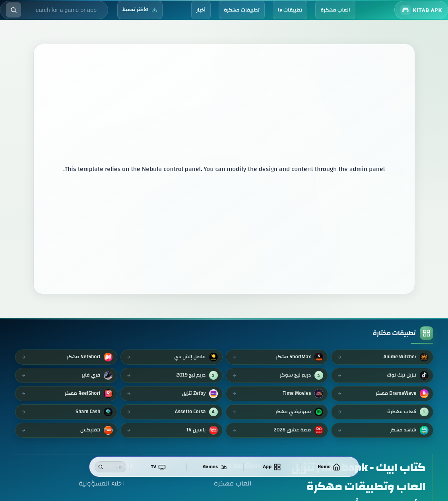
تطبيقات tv (290, 10)
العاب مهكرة (335, 10)
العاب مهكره (233, 483)
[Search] (101, 467)
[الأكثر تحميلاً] (140, 10)
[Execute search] (14, 10)
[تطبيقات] (273, 467)
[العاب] (217, 467)
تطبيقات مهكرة (242, 10)
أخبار (201, 10)
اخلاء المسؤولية (101, 483)
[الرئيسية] (330, 467)
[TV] (161, 467)
